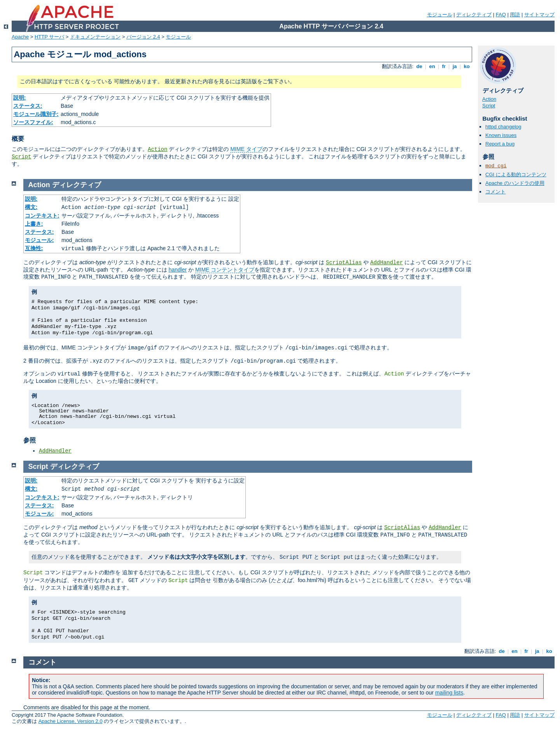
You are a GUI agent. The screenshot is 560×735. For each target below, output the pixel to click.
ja (455, 66)
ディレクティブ (474, 15)
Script (21, 157)
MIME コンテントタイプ (225, 270)
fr (444, 66)
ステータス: (28, 106)
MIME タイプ (246, 149)
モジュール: (39, 240)
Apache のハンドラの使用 (515, 183)
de (419, 66)
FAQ (501, 15)
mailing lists (449, 693)
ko (467, 66)
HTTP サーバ (49, 37)
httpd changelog (503, 127)
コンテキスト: (42, 216)
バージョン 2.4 (143, 37)
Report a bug (500, 144)
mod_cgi (496, 166)
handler (178, 270)
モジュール (440, 15)
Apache (20, 37)
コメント (495, 192)
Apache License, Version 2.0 (71, 721)
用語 (515, 15)
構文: (31, 207)
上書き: (34, 224)
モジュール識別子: (36, 114)
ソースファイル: (33, 122)
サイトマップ (539, 15)
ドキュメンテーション (95, 37)
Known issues (501, 135)
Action (157, 149)
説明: (20, 98)
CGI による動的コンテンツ (516, 175)
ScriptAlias (344, 263)
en (432, 66)
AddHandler (387, 263)
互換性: (34, 248)
